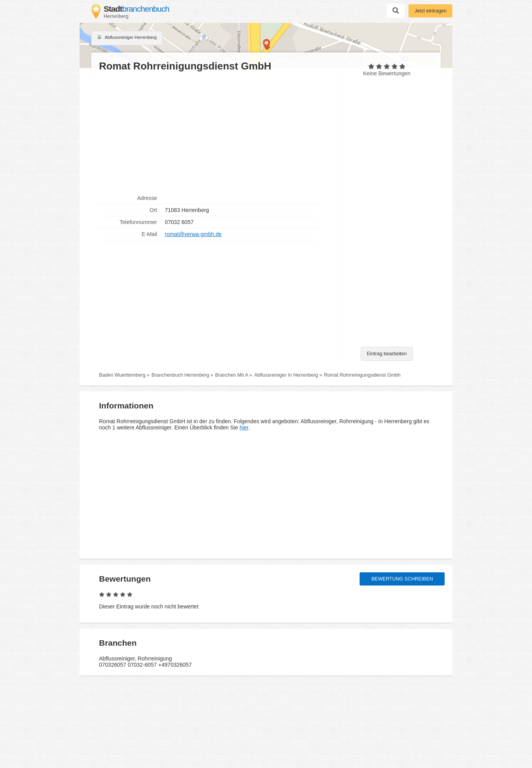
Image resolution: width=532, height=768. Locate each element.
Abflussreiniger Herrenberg (127, 38)
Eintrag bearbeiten (387, 354)
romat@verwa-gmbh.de (194, 234)
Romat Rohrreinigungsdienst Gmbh (362, 375)
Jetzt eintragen (430, 11)
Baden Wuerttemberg (122, 375)
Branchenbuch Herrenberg (180, 375)
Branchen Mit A (232, 375)
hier (244, 427)
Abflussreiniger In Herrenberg (286, 375)
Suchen (396, 10)
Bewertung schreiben (402, 579)
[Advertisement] (216, 132)
